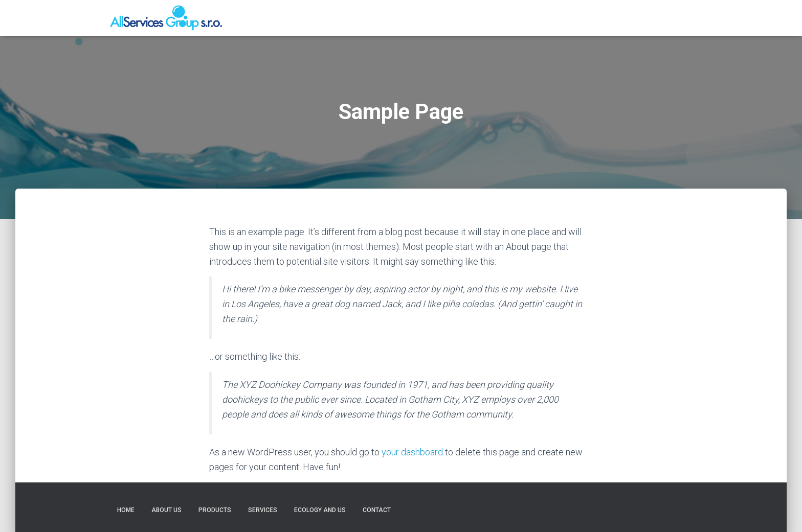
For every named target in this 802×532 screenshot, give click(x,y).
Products (516, 18)
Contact (671, 18)
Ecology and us (616, 18)
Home (431, 18)
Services (561, 18)
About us (470, 18)
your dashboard (412, 452)
